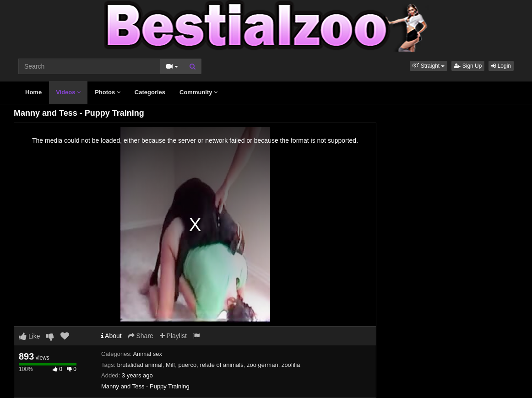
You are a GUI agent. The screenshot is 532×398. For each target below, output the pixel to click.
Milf (170, 365)
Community (198, 92)
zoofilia (291, 365)
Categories (150, 92)
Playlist (173, 336)
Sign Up (468, 66)
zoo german (263, 365)
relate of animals (221, 365)
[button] (429, 66)
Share (141, 336)
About (111, 336)
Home (33, 92)
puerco (187, 365)
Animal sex (147, 354)
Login (501, 66)
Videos (68, 92)
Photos (108, 92)
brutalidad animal (140, 365)
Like (30, 336)
